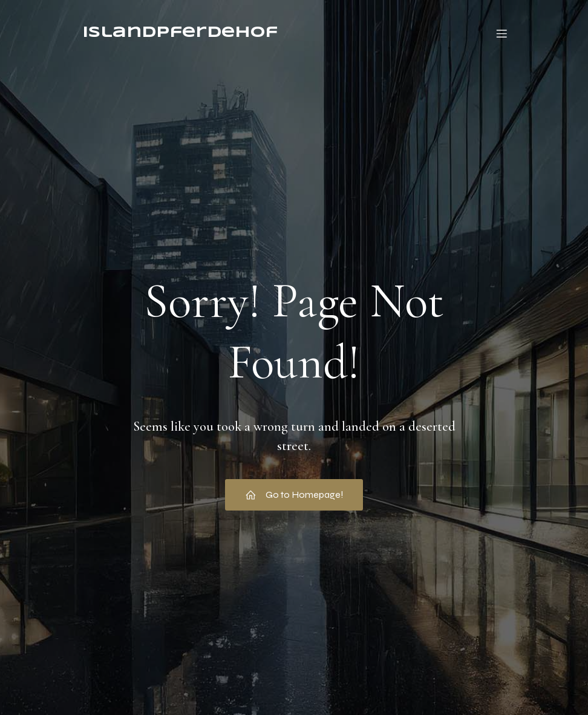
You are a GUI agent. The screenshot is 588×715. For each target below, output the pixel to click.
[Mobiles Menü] (501, 33)
